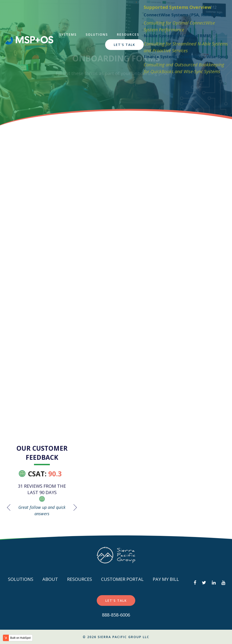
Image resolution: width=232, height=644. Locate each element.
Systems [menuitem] (67, 34)
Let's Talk (124, 45)
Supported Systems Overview (177, 7)
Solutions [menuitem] (96, 34)
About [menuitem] (50, 579)
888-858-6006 (116, 615)
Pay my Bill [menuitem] (166, 579)
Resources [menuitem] (128, 34)
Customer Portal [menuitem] (122, 579)
